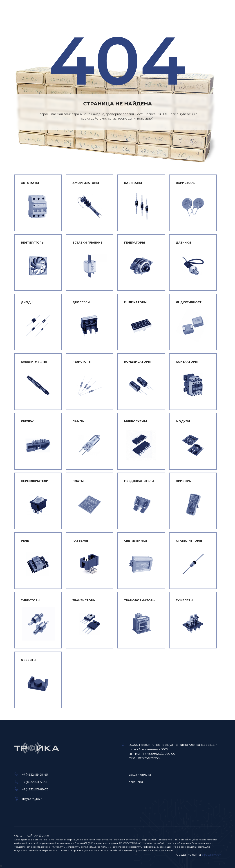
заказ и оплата (140, 774)
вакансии (136, 782)
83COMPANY (211, 855)
